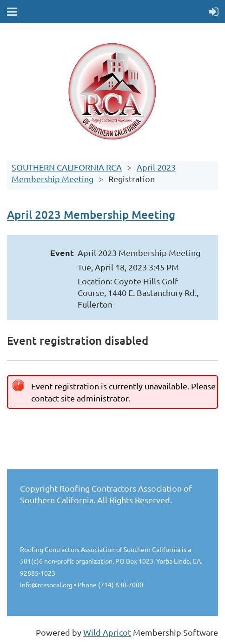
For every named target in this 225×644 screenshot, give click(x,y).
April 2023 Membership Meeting (91, 214)
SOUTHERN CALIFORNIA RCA (67, 167)
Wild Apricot (107, 632)
